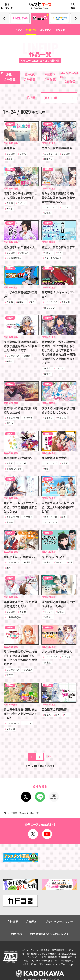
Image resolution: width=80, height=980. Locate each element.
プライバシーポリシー (59, 922)
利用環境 (17, 934)
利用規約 (32, 922)
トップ (19, 30)
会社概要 (13, 922)
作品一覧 (31, 30)
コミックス (46, 30)
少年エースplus (18, 813)
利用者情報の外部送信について (49, 934)
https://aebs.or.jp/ (64, 964)
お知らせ (60, 30)
